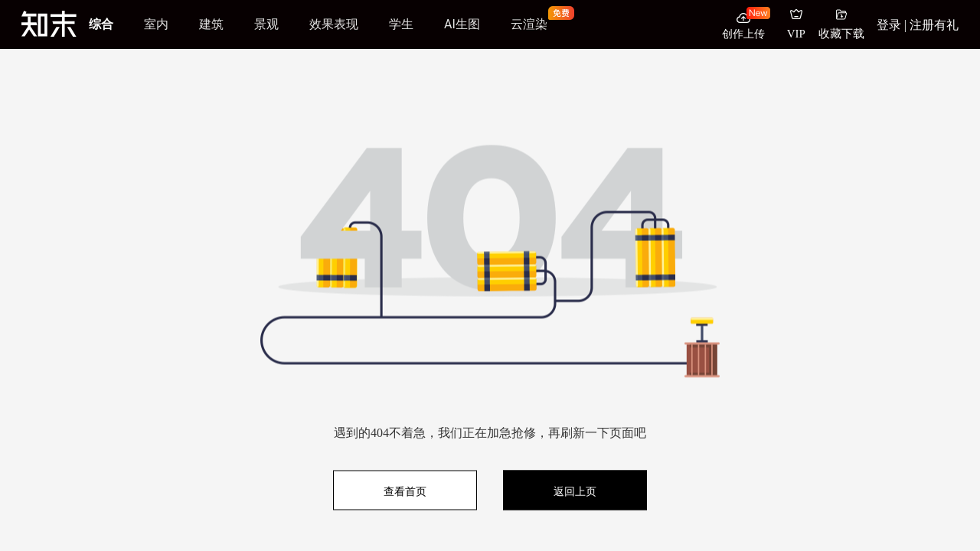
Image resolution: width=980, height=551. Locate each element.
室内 (156, 24)
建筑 (211, 24)
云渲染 (529, 24)
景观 (266, 24)
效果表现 (334, 24)
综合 (101, 24)
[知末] (49, 24)
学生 (401, 24)
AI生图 (462, 24)
